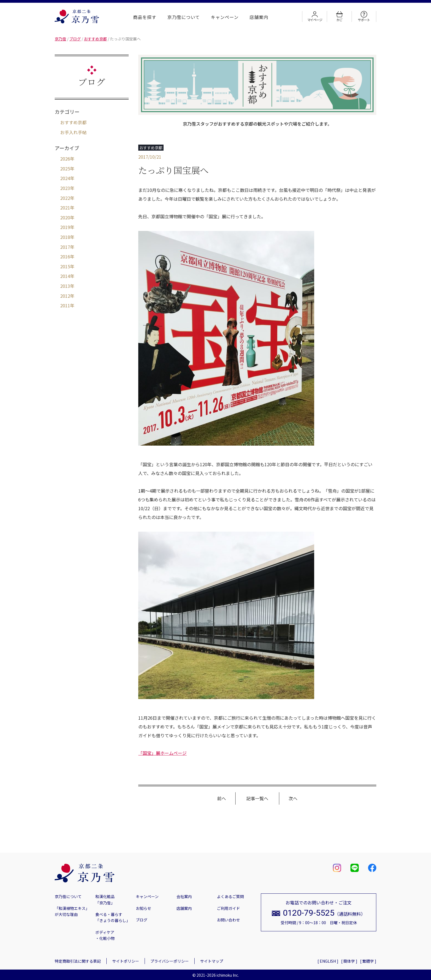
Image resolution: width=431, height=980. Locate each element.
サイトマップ (212, 961)
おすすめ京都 (73, 122)
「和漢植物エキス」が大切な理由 (72, 911)
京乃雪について (184, 17)
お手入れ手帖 (73, 132)
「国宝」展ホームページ (162, 753)
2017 (65, 247)
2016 (65, 256)
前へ (222, 798)
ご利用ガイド (228, 908)
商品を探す (145, 17)
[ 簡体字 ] (349, 961)
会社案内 (184, 896)
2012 (65, 296)
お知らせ (143, 908)
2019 (65, 227)
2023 (65, 188)
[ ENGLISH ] (328, 961)
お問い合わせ (228, 920)
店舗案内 (259, 17)
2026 (65, 159)
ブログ (142, 920)
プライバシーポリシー (170, 961)
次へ (293, 798)
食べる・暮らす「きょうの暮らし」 (113, 917)
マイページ (315, 16)
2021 (65, 208)
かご (339, 16)
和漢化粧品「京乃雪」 (105, 899)
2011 (65, 305)
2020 (65, 217)
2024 (65, 178)
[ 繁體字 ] (368, 961)
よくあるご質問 (230, 896)
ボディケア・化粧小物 (105, 935)
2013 (65, 286)
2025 (65, 169)
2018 (65, 237)
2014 (65, 276)
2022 (65, 198)
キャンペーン (225, 17)
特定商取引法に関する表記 (78, 961)
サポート (364, 16)
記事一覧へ (257, 798)
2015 (65, 266)
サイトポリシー (126, 961)
